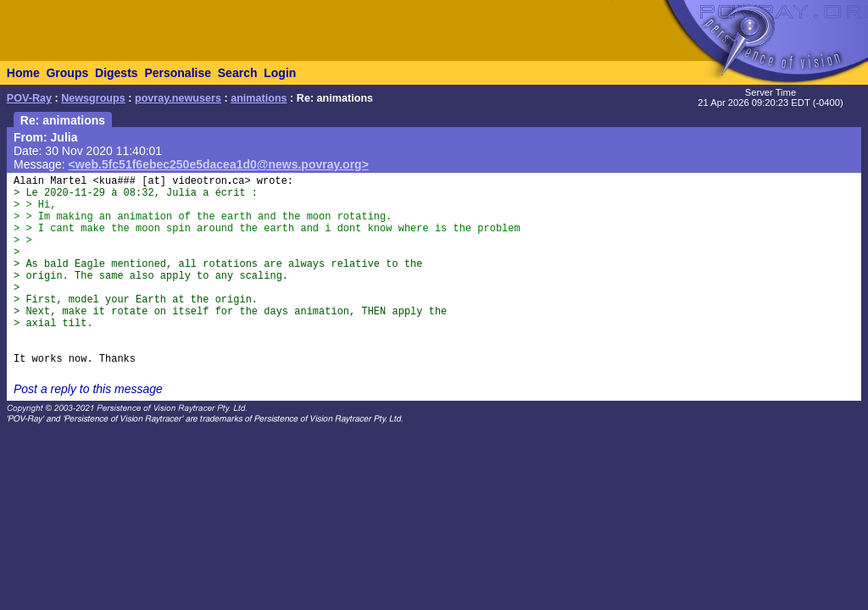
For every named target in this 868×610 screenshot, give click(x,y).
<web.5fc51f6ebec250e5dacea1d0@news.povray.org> (219, 164)
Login (280, 73)
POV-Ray (29, 98)
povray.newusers (178, 98)
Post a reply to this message (88, 389)
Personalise (178, 73)
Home (23, 73)
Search (238, 73)
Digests (117, 73)
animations (259, 98)
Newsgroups (93, 98)
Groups (67, 73)
